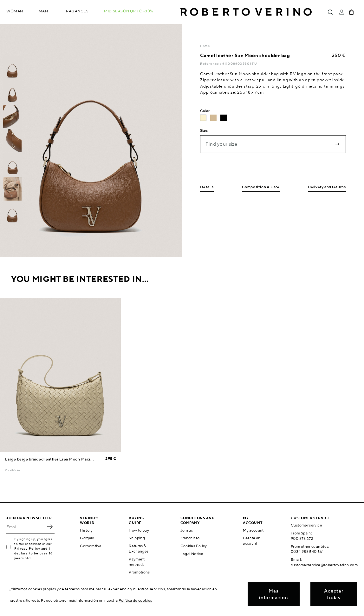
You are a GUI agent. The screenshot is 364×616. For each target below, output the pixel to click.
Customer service (306, 525)
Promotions (139, 572)
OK (50, 527)
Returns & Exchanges (139, 548)
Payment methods (137, 562)
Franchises (190, 538)
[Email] (26, 527)
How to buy (139, 530)
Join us (187, 530)
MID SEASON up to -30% (129, 11)
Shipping (137, 538)
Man (43, 11)
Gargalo (87, 538)
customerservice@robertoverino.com (324, 565)
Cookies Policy (194, 546)
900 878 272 (302, 538)
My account (253, 530)
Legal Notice (192, 554)
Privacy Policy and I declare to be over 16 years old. (33, 553)
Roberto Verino (246, 12)
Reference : (211, 63)
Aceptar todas (334, 594)
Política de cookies (135, 600)
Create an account (252, 540)
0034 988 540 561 (307, 551)
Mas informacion (273, 594)
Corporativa (91, 546)
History (86, 530)
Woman (15, 11)
